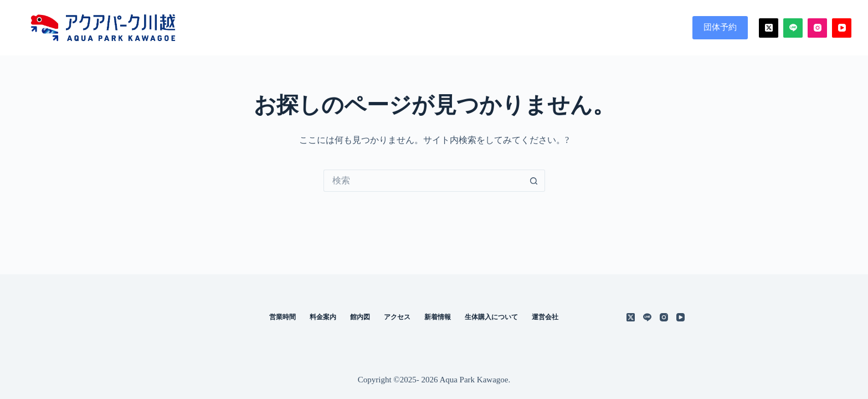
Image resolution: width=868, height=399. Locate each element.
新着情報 (438, 317)
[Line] (793, 28)
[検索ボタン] (534, 181)
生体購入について (491, 317)
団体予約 (720, 27)
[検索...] (423, 181)
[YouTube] (842, 28)
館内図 (593, 28)
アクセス (648, 28)
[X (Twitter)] (769, 28)
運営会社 (545, 317)
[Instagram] (817, 28)
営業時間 (476, 28)
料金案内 (537, 28)
